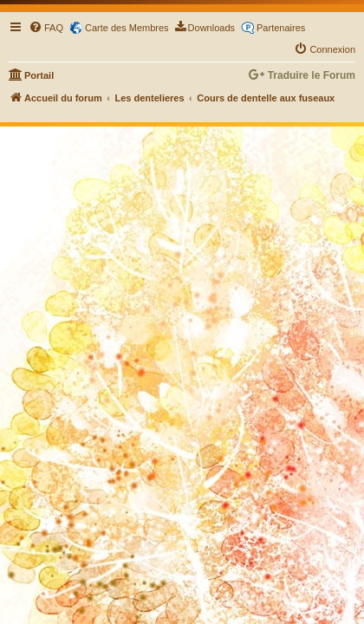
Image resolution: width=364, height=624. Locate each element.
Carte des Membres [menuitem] (127, 28)
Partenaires (281, 28)
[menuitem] (46, 28)
